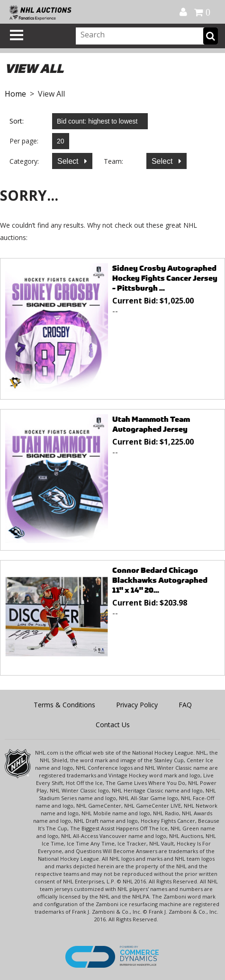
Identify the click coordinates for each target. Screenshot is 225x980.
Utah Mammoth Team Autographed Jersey (151, 424)
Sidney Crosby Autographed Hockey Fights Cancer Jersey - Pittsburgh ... (165, 278)
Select (69, 161)
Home (15, 94)
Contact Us (113, 725)
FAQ (185, 705)
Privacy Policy (137, 705)
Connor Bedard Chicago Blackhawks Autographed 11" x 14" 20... (160, 580)
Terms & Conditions (64, 705)
